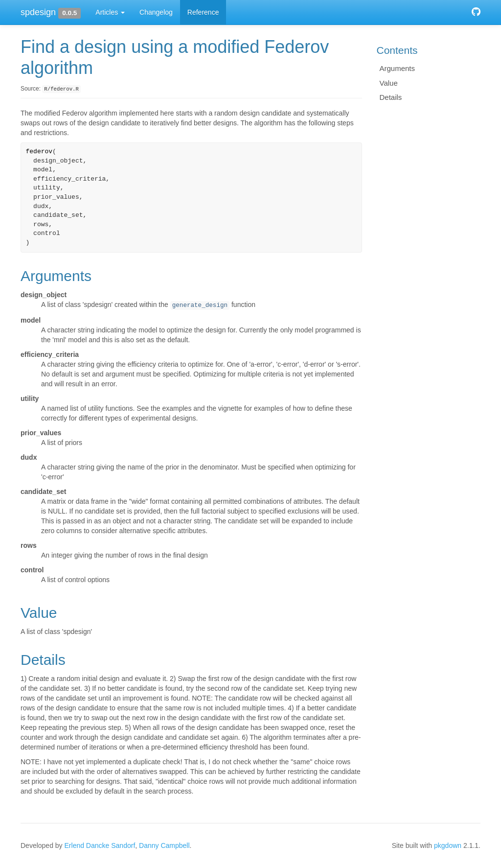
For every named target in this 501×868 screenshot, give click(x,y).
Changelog (156, 12)
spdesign (38, 12)
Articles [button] (110, 12)
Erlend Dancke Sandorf (100, 845)
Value (389, 83)
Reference (203, 12)
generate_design (200, 305)
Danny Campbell (164, 845)
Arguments (398, 68)
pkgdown (448, 845)
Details (391, 97)
